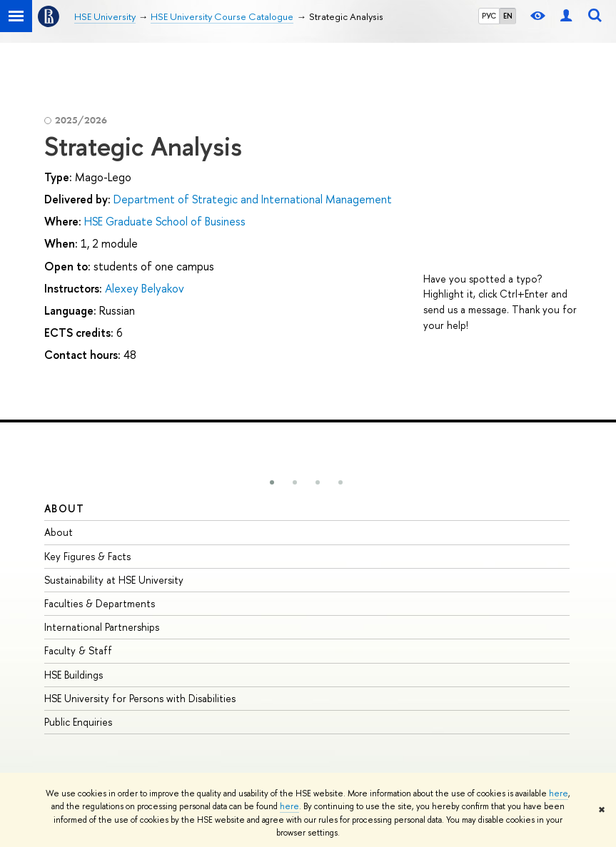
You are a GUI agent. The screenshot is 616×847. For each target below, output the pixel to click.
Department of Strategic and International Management (253, 199)
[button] (272, 482)
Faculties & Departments (100, 603)
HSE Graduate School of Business (165, 221)
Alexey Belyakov (145, 288)
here (559, 793)
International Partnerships (102, 627)
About (64, 508)
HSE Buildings (74, 675)
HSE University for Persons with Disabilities (140, 698)
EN (508, 16)
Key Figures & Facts (87, 556)
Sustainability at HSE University (114, 580)
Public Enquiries (78, 722)
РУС (489, 16)
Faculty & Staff (78, 650)
